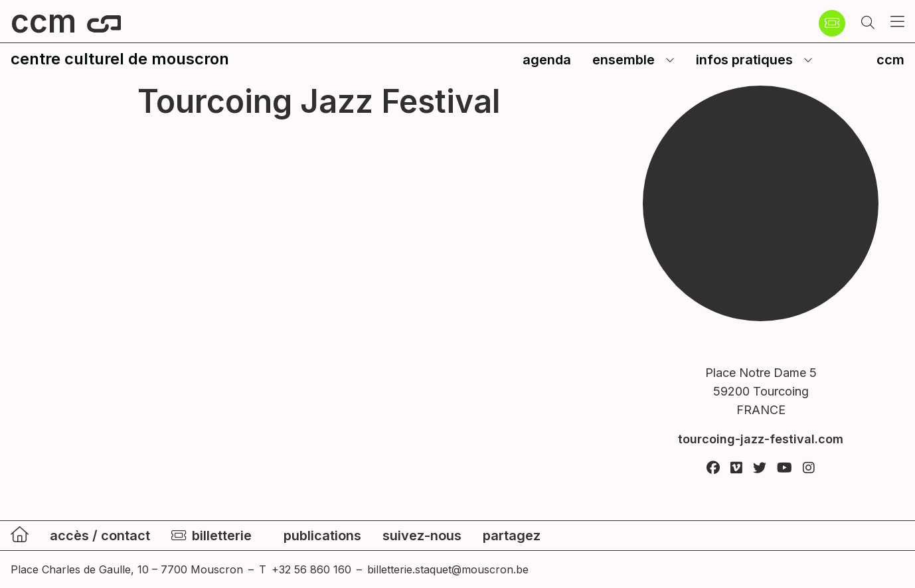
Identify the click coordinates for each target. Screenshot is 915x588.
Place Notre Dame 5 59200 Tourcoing (761, 393)
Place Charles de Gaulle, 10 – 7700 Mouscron (127, 569)
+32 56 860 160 (311, 569)
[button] (868, 23)
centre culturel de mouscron (120, 59)
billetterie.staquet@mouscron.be (448, 569)
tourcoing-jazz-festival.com (761, 439)
